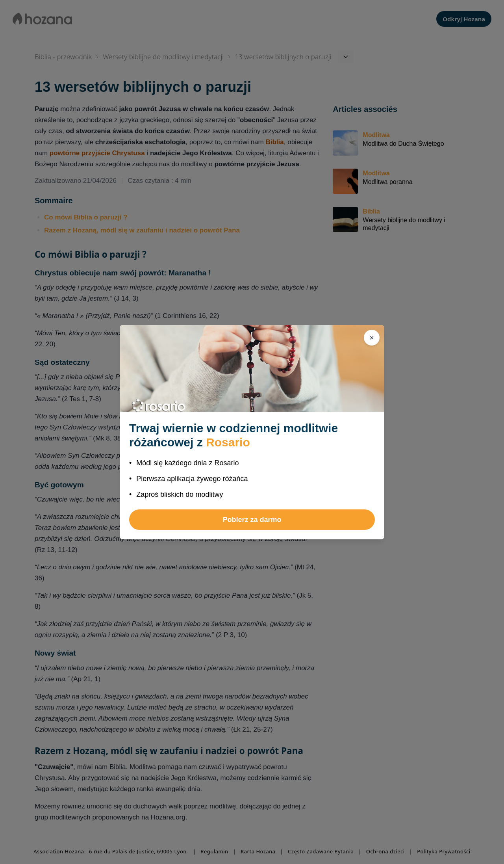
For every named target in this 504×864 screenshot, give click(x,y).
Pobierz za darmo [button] (252, 520)
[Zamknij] (372, 338)
